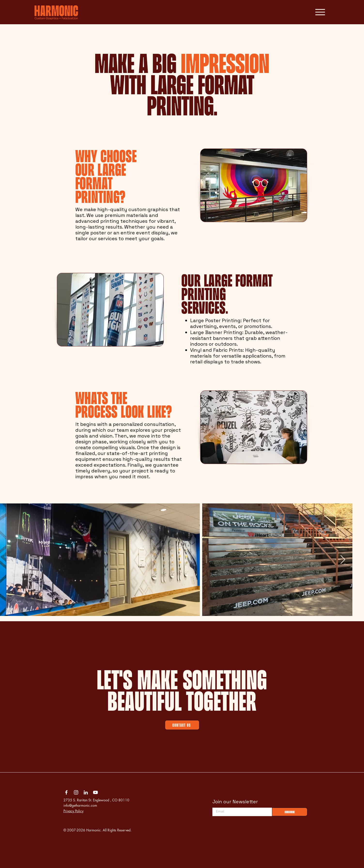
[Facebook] (66, 792)
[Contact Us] (182, 725)
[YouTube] (95, 792)
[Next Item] (343, 560)
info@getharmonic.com (80, 805)
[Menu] (320, 12)
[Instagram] (76, 792)
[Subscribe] (290, 812)
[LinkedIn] (86, 792)
